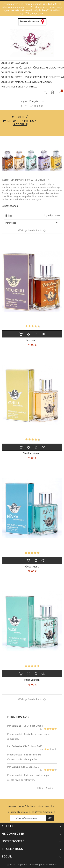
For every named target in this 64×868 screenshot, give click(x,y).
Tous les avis (45, 788)
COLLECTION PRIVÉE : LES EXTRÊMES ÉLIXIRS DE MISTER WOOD (32, 77)
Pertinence (32, 223)
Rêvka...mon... (32, 567)
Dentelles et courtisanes (37, 734)
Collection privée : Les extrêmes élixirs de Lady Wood (32, 68)
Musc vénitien (32, 680)
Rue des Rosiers (33, 755)
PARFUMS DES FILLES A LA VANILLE (19, 87)
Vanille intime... (32, 453)
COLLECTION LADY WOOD (14, 63)
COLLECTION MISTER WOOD (16, 72)
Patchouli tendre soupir (37, 775)
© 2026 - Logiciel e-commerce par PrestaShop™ (32, 864)
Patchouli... (32, 340)
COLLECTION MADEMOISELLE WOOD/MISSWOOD (27, 82)
